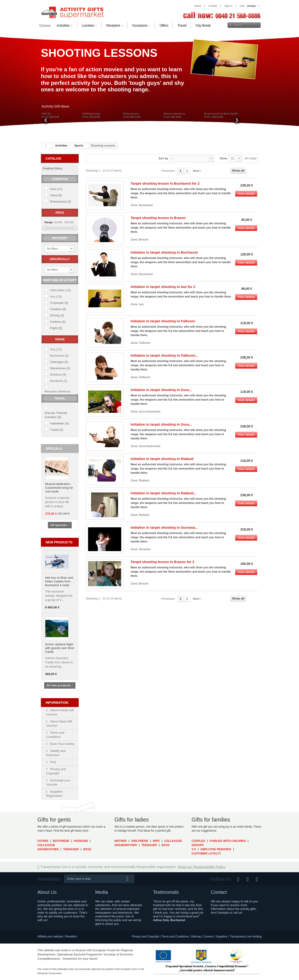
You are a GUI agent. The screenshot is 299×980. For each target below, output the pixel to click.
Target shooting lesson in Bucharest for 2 (165, 183)
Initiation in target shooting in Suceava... (164, 527)
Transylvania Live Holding (246, 937)
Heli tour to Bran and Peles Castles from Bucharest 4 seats (59, 581)
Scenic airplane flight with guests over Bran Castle (60, 648)
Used (56, 195)
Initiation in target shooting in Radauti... (164, 493)
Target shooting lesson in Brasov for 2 (162, 562)
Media (102, 892)
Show (224, 158)
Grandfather (48, 849)
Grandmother (126, 845)
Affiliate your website (50, 937)
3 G (194, 849)
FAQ (53, 762)
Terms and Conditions (175, 937)
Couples (198, 841)
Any (56, 296)
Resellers (71, 937)
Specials (54, 449)
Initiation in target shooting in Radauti (162, 459)
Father (43, 841)
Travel (57, 430)
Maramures (60, 368)
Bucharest (59, 356)
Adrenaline (61, 290)
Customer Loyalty (206, 854)
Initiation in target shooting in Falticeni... (164, 355)
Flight (56, 328)
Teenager (71, 849)
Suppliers (221, 937)
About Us (47, 892)
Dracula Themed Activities (56, 415)
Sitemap (196, 937)
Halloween (60, 423)
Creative (58, 309)
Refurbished (61, 202)
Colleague (46, 845)
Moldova (58, 375)
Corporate (59, 303)
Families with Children (228, 841)
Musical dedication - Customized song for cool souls (59, 488)
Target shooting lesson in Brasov (158, 218)
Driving (57, 315)
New (56, 189)
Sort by (163, 158)
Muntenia (59, 381)
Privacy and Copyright (145, 937)
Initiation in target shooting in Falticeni (163, 321)
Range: (49, 222)
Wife (156, 841)
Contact (219, 892)
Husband (81, 841)
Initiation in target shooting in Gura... (161, 390)
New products (59, 542)
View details (246, 194)
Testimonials (166, 892)
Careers (208, 937)
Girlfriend (140, 841)
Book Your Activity (62, 744)
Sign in (228, 6)
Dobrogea (59, 362)
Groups (198, 845)
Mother (121, 841)
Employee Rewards (216, 849)
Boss (87, 849)
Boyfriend (61, 841)
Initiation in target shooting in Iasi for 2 (163, 287)
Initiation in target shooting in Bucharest (164, 252)
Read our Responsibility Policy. (202, 867)
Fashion (58, 322)
